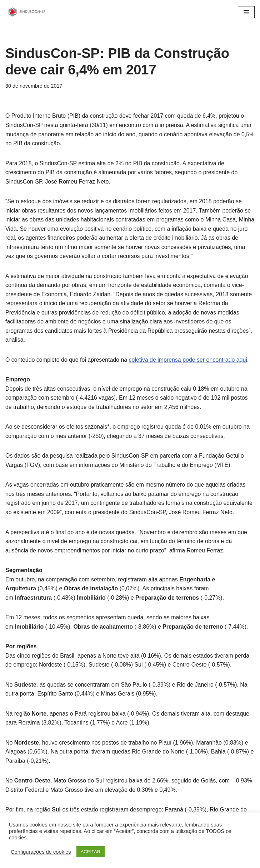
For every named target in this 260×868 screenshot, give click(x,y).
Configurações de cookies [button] (41, 852)
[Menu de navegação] (246, 12)
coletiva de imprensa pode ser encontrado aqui (189, 360)
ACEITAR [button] (91, 852)
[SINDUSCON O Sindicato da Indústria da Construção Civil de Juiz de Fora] (27, 12)
